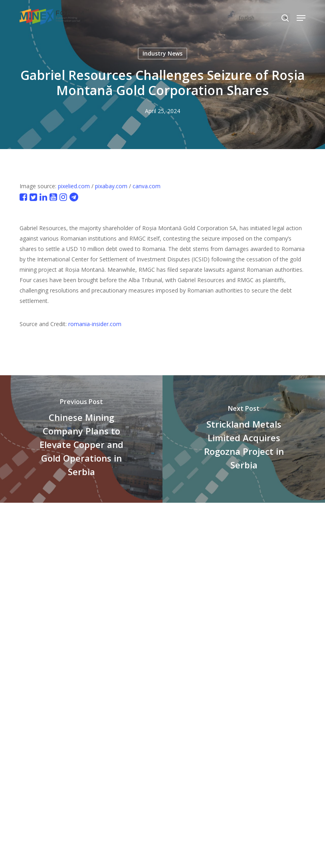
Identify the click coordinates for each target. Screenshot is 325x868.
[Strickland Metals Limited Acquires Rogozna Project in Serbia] (244, 439)
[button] (301, 18)
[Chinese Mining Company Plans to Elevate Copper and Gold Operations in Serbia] (81, 439)
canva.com (147, 186)
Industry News (162, 53)
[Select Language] (263, 18)
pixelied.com (74, 186)
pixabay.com (111, 186)
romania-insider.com (95, 324)
